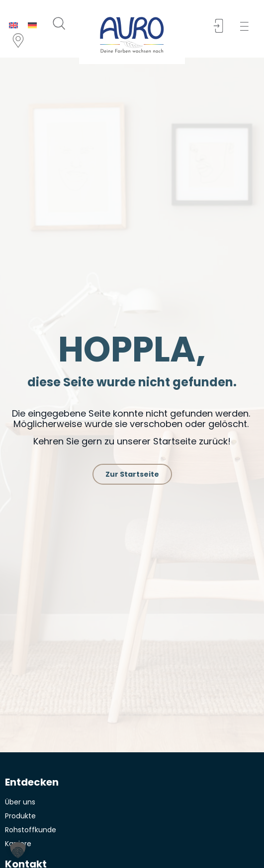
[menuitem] (13, 25)
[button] (247, 27)
